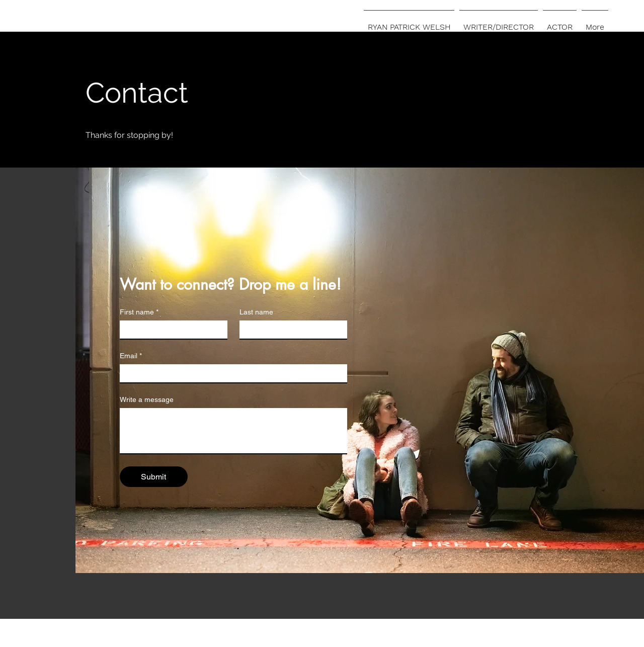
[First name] (171, 330)
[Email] (230, 373)
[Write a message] (233, 431)
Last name (256, 312)
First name (139, 312)
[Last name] (290, 330)
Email (131, 356)
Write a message (147, 399)
